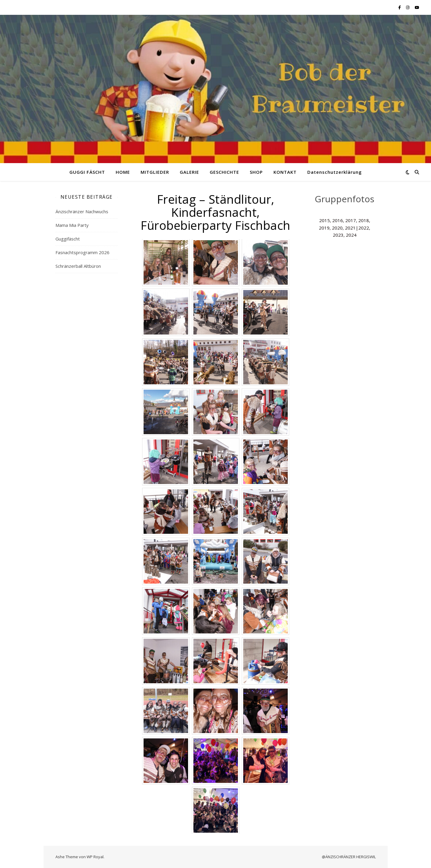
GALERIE (189, 172)
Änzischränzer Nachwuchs (82, 211)
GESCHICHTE (224, 172)
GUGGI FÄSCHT (87, 172)
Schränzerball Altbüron (78, 266)
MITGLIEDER (155, 172)
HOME (123, 172)
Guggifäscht (68, 239)
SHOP (256, 172)
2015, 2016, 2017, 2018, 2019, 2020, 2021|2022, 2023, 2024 (345, 228)
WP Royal (95, 857)
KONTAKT (285, 172)
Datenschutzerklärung (335, 172)
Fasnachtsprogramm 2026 (82, 252)
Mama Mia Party (72, 225)
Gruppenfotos (345, 199)
